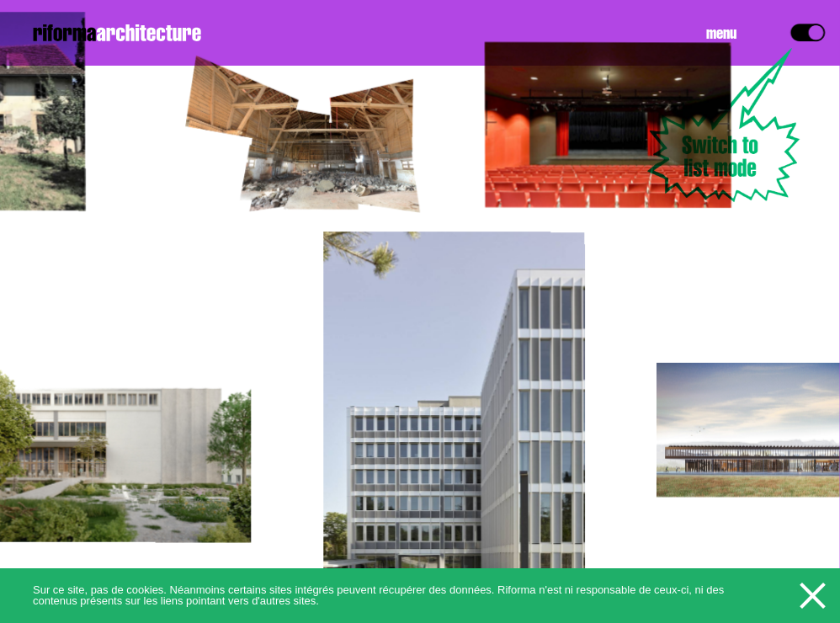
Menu (721, 35)
